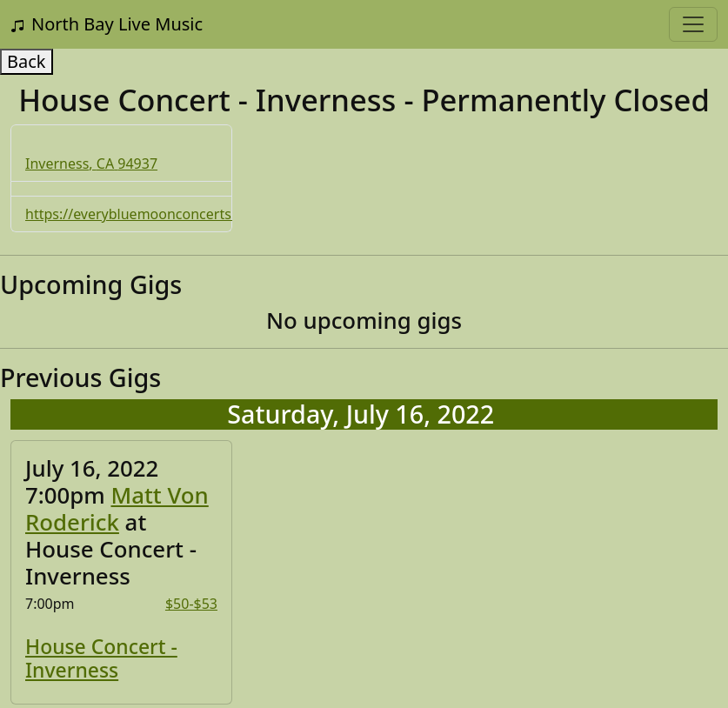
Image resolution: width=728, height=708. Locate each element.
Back (27, 61)
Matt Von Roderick (117, 508)
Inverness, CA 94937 (91, 164)
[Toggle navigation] (693, 24)
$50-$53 (191, 604)
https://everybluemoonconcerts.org (141, 214)
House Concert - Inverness (101, 658)
